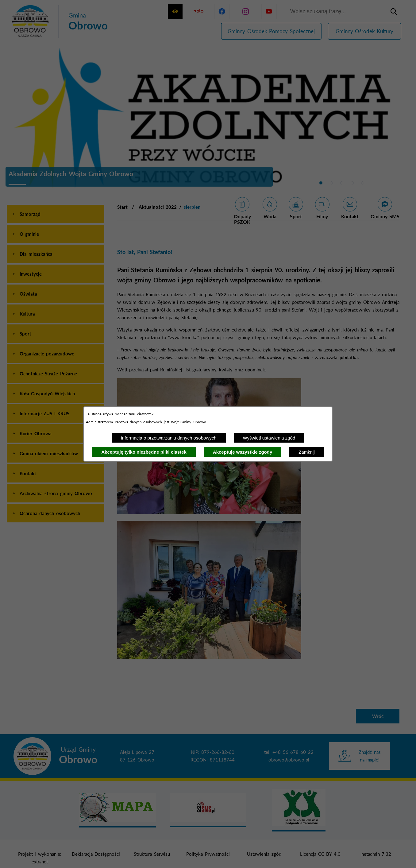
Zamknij (307, 452)
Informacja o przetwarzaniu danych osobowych (169, 438)
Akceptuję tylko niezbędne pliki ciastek (144, 452)
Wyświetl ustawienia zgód (269, 438)
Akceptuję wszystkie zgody (243, 452)
